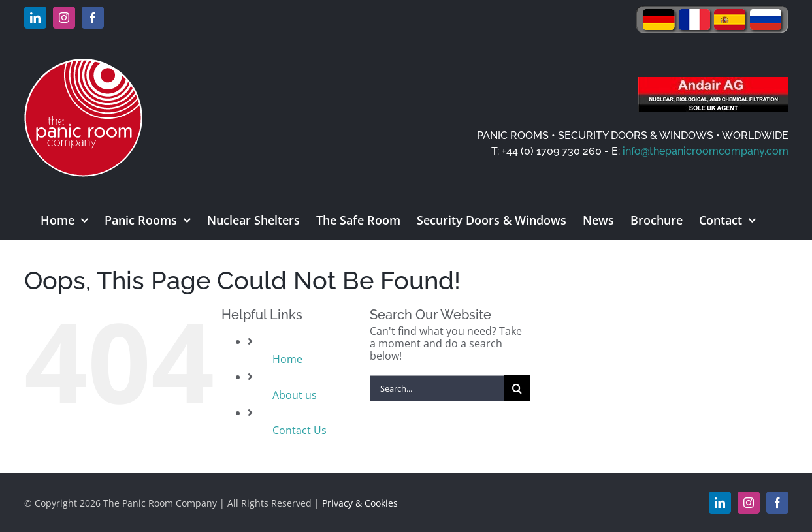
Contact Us (300, 430)
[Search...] (437, 388)
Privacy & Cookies (360, 503)
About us (295, 395)
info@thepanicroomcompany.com (706, 151)
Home (287, 359)
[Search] (517, 388)
